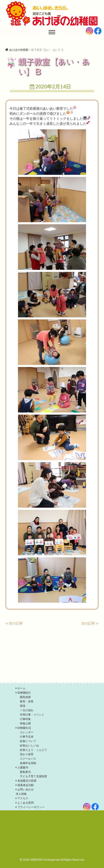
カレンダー (27, 732)
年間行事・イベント (32, 715)
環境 (23, 706)
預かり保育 (27, 754)
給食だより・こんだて (33, 750)
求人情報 (21, 794)
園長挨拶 (25, 697)
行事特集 (25, 719)
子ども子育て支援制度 (33, 776)
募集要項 (25, 772)
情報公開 (25, 723)
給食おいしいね (29, 745)
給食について (28, 741)
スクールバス (28, 759)
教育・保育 (27, 701)
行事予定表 (27, 737)
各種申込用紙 (28, 763)
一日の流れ (27, 710)
